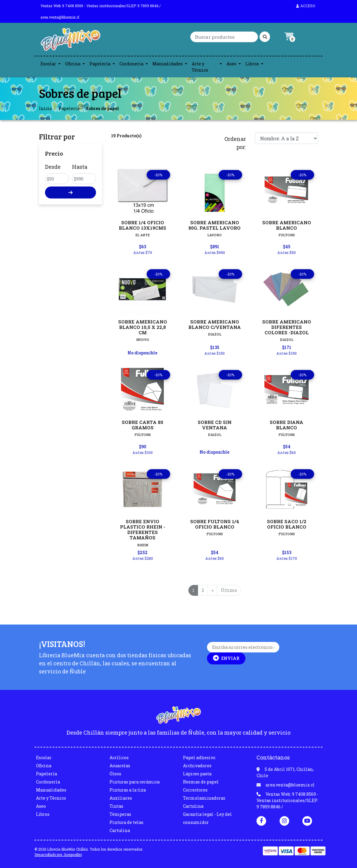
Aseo (231, 64)
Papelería (100, 64)
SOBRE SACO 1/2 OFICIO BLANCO (287, 524)
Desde (53, 167)
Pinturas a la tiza (128, 790)
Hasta (80, 167)
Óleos (115, 774)
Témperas (120, 814)
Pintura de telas (126, 822)
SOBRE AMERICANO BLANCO (287, 225)
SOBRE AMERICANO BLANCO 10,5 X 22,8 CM (143, 327)
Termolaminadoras (204, 798)
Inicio (45, 108)
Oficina (73, 64)
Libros (252, 64)
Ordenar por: (235, 143)
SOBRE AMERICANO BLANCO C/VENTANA (215, 324)
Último (229, 590)
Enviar (226, 658)
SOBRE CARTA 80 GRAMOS (142, 425)
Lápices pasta (197, 774)
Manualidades (168, 64)
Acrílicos (119, 758)
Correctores (195, 790)
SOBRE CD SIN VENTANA (215, 425)
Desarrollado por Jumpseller (58, 855)
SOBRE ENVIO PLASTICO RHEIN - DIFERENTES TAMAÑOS (143, 530)
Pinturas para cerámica (135, 782)
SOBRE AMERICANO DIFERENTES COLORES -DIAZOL (287, 327)
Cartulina (120, 830)
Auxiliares (121, 798)
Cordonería (131, 64)
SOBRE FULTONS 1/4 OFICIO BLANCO (215, 524)
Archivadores (197, 766)
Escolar (48, 64)
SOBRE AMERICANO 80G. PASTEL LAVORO (214, 225)
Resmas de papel (201, 782)
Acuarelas (120, 766)
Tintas (116, 806)
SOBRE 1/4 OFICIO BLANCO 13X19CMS (142, 225)
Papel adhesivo (199, 758)
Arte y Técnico (200, 67)
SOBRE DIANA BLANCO (286, 425)
